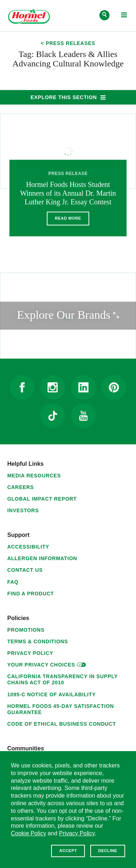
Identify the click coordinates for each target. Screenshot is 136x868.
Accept (68, 851)
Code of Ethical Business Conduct (62, 724)
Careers (20, 487)
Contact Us (25, 570)
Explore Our (77, 314)
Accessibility (28, 547)
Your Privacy (47, 664)
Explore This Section (67, 97)
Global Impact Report (42, 499)
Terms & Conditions (38, 641)
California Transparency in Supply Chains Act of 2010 (62, 679)
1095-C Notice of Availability (51, 694)
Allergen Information (42, 558)
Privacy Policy (30, 653)
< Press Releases (68, 43)
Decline (108, 851)
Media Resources (34, 476)
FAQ (13, 582)
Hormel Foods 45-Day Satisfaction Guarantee (61, 709)
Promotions (26, 630)
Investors (23, 510)
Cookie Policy (28, 833)
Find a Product (31, 594)
